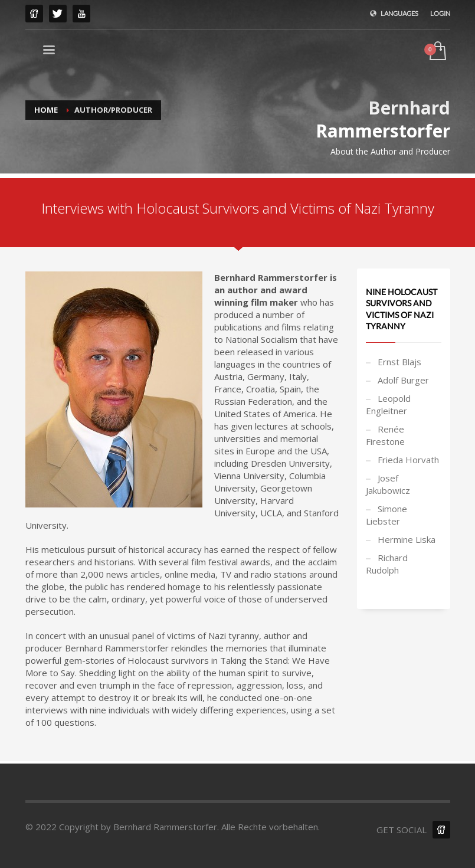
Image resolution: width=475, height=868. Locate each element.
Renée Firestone (385, 435)
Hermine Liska (407, 539)
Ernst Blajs (399, 362)
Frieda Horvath (408, 460)
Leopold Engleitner (388, 404)
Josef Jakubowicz (388, 484)
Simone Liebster (386, 515)
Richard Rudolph (387, 564)
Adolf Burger (403, 380)
